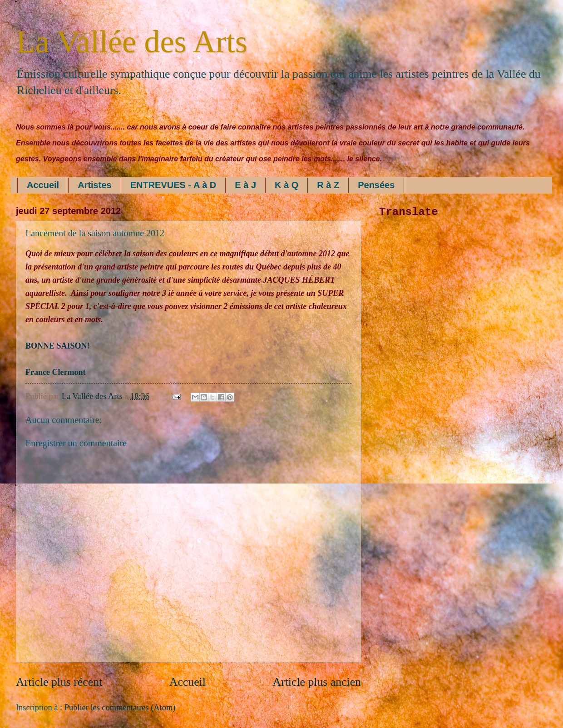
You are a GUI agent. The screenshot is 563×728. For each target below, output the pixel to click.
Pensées (376, 185)
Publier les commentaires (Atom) (120, 708)
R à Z (328, 185)
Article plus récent (59, 682)
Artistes (94, 185)
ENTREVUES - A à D (173, 185)
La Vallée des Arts (132, 42)
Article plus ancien (317, 682)
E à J (245, 185)
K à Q (286, 185)
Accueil (43, 185)
